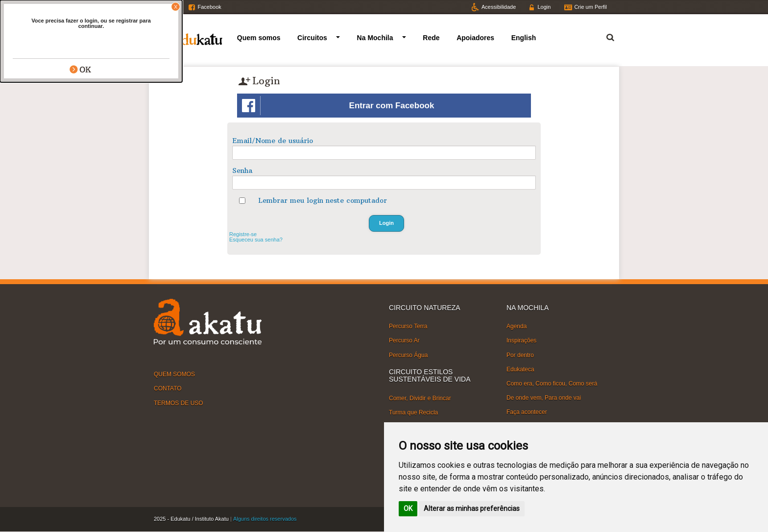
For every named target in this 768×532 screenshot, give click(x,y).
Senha (242, 170)
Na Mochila (375, 38)
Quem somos (259, 38)
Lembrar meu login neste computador (323, 200)
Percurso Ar (404, 340)
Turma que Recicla (413, 412)
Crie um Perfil (590, 7)
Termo (604, 36)
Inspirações (521, 340)
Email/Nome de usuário (273, 141)
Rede (431, 38)
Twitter (170, 7)
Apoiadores (475, 38)
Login (544, 7)
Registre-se (243, 234)
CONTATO (168, 388)
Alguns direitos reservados (265, 519)
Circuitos (312, 38)
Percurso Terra (408, 326)
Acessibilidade (499, 7)
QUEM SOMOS (174, 374)
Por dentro (520, 355)
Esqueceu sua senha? (256, 240)
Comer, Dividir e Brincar (420, 398)
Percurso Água (408, 355)
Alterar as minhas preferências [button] (472, 508)
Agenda (516, 326)
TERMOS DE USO (179, 403)
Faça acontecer (527, 412)
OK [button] (408, 508)
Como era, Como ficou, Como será (552, 384)
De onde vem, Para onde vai (544, 398)
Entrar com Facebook (338, 106)
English (524, 38)
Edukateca (520, 369)
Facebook (209, 7)
